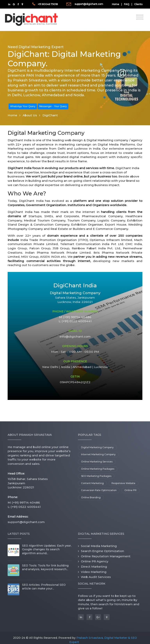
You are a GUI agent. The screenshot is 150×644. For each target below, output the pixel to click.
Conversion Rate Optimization (99, 490)
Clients (138, 4)
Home (116, 4)
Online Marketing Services (97, 462)
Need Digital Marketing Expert (36, 47)
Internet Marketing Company (98, 454)
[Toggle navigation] (140, 17)
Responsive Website (123, 483)
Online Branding (91, 497)
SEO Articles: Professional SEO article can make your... (44, 587)
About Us (30, 115)
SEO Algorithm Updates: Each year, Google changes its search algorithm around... (47, 549)
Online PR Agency (95, 561)
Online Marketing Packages (98, 469)
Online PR (130, 490)
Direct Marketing (94, 567)
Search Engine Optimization (102, 551)
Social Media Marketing (99, 546)
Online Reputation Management (106, 556)
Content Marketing (92, 483)
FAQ (127, 4)
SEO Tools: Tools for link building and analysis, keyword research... (45, 567)
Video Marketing (94, 572)
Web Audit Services (96, 577)
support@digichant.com (89, 4)
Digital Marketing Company (97, 447)
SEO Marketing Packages (96, 476)
